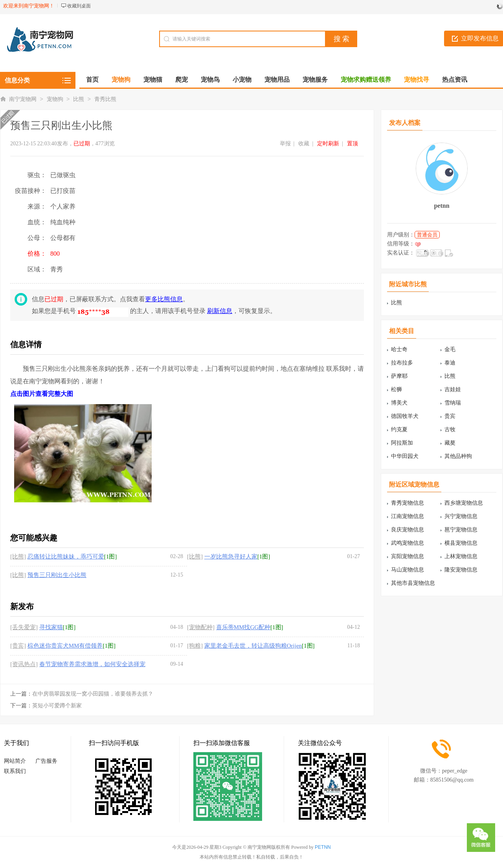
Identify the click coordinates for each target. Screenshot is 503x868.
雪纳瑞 (453, 403)
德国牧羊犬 (405, 416)
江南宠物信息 (408, 516)
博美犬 (399, 403)
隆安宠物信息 (461, 570)
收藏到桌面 (79, 6)
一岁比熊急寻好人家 (231, 557)
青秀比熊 (105, 99)
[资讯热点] (24, 664)
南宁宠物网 (23, 99)
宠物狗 (55, 99)
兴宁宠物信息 (461, 516)
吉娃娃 (453, 389)
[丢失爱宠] (24, 627)
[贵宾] (18, 646)
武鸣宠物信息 (408, 543)
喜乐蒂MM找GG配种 (243, 627)
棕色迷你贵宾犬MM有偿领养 (65, 646)
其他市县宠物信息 (413, 583)
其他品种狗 (458, 456)
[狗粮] (195, 646)
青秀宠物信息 (408, 503)
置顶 (352, 144)
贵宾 (450, 416)
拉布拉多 (402, 363)
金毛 (450, 349)
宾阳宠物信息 (408, 556)
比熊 (79, 99)
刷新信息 (220, 311)
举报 (285, 144)
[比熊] (18, 557)
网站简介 (15, 761)
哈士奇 (399, 349)
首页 (92, 80)
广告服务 (46, 761)
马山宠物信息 (408, 570)
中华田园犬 (405, 456)
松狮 (397, 389)
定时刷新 (328, 144)
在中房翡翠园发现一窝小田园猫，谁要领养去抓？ (93, 694)
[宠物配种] (201, 627)
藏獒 (450, 443)
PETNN (323, 847)
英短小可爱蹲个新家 (57, 706)
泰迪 (450, 363)
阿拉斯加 (402, 443)
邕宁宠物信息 (461, 530)
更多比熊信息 (164, 299)
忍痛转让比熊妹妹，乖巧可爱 (66, 557)
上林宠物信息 (461, 556)
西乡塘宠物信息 (464, 503)
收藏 (304, 144)
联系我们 (15, 771)
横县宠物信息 (461, 543)
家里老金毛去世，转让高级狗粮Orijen (253, 646)
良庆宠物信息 (408, 530)
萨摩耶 (399, 376)
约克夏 (399, 429)
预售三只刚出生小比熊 (57, 575)
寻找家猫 (51, 627)
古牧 (450, 429)
